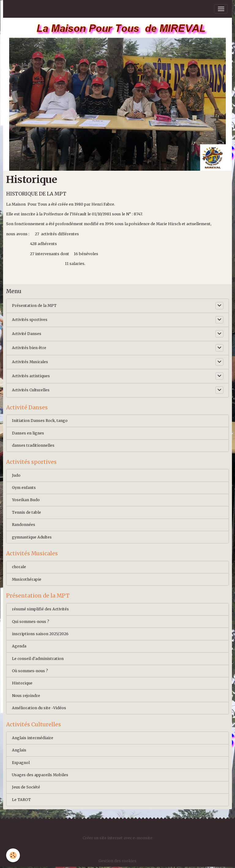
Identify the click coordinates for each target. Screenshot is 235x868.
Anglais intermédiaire (33, 738)
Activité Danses (27, 334)
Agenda (19, 646)
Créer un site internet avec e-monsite (117, 838)
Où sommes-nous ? (30, 671)
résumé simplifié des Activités (40, 609)
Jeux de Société (26, 787)
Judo (16, 475)
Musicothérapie (27, 579)
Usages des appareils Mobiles (40, 775)
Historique (22, 683)
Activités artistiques (31, 376)
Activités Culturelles (31, 390)
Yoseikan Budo (26, 500)
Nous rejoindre (26, 696)
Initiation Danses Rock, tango (40, 421)
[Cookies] (13, 855)
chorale (19, 567)
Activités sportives (30, 320)
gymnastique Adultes (32, 537)
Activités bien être (29, 348)
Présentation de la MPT (34, 305)
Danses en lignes (28, 433)
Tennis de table (26, 512)
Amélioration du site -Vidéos (39, 708)
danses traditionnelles (33, 445)
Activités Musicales (30, 362)
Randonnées (24, 525)
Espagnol (21, 763)
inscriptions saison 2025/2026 (40, 634)
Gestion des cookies (117, 861)
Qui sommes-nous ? (31, 622)
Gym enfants (24, 488)
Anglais (19, 750)
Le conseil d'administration (38, 659)
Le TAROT (21, 800)
